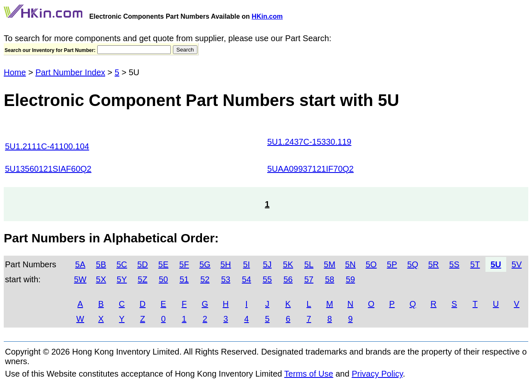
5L (309, 264)
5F (184, 264)
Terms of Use (309, 374)
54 (246, 279)
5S (454, 264)
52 (205, 279)
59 (350, 279)
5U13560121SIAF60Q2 (48, 169)
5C (122, 264)
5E (163, 264)
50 (163, 279)
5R (433, 264)
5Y (122, 279)
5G (205, 264)
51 (184, 279)
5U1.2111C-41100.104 (47, 146)
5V (517, 264)
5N (350, 264)
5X (101, 279)
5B (101, 264)
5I (247, 264)
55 (267, 279)
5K (288, 264)
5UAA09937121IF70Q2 (310, 169)
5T (475, 264)
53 (226, 279)
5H (226, 264)
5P (392, 264)
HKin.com (267, 16)
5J (267, 264)
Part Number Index (70, 72)
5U (496, 264)
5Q (413, 264)
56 (288, 279)
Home (15, 72)
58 (330, 279)
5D (143, 264)
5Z (142, 279)
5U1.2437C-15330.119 (309, 142)
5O (371, 264)
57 (309, 279)
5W (80, 279)
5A (80, 264)
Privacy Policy (377, 374)
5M (330, 264)
